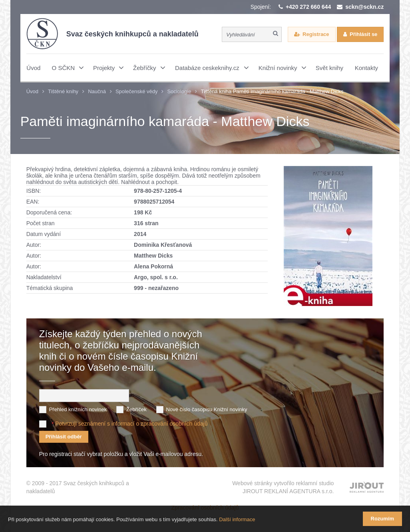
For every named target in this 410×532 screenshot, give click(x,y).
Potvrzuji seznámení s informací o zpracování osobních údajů (131, 424)
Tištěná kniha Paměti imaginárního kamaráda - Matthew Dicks (272, 91)
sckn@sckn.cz (364, 7)
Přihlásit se (363, 34)
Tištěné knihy (63, 91)
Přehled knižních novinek (78, 409)
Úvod (32, 91)
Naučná (97, 91)
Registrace (316, 34)
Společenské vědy (137, 91)
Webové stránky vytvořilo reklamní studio (283, 488)
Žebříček (136, 409)
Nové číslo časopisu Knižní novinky (207, 409)
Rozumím (383, 519)
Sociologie (179, 91)
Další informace (237, 519)
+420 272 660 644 (308, 7)
